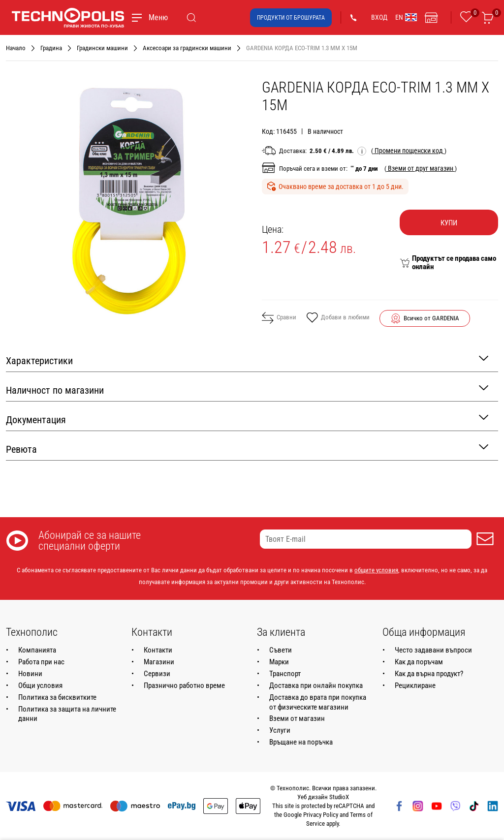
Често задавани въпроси (433, 650)
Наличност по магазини (247, 389)
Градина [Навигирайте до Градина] (51, 48)
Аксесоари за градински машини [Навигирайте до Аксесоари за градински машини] (187, 48)
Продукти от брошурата (291, 18)
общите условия (376, 570)
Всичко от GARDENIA (431, 318)
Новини (30, 674)
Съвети (281, 650)
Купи (449, 223)
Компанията (37, 650)
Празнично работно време (184, 685)
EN (406, 17)
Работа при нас (41, 662)
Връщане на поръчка (301, 742)
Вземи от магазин (297, 718)
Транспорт (285, 674)
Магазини (159, 662)
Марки (279, 662)
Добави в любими (338, 318)
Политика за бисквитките (57, 697)
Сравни (279, 318)
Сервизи (157, 674)
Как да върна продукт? (429, 674)
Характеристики (247, 360)
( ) (409, 151)
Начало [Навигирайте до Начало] (16, 48)
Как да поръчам (419, 662)
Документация (247, 419)
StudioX (339, 797)
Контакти (158, 650)
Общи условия (40, 685)
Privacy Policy (321, 815)
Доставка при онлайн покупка (316, 685)
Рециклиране (415, 685)
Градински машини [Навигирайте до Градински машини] (102, 48)
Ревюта (247, 449)
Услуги (280, 730)
